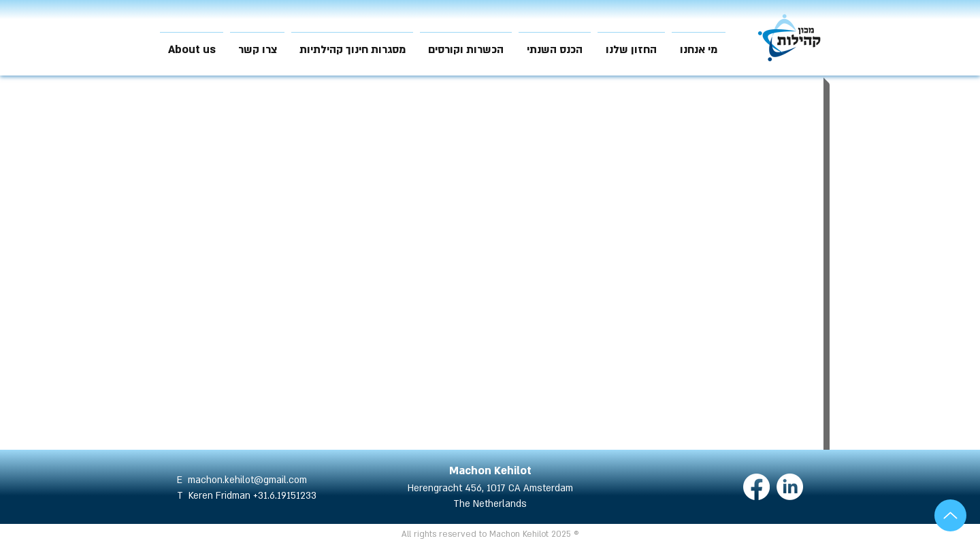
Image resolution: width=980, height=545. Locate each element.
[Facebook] (756, 487)
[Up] (950, 515)
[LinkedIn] (790, 487)
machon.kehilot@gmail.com (247, 480)
